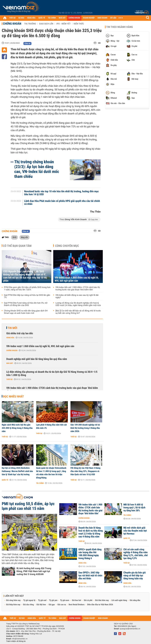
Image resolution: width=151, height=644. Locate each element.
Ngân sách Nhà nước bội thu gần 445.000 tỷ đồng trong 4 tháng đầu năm (17, 428)
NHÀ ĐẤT (62, 18)
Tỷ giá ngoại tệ (29, 600)
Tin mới (12, 328)
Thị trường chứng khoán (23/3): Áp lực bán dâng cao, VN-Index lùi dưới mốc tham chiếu (37, 169)
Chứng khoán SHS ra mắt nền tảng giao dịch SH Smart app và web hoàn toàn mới (26, 312)
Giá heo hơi (76, 600)
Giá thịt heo (41, 605)
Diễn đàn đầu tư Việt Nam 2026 (100, 605)
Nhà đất (10, 363)
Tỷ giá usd (42, 600)
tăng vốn (24, 237)
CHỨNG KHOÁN (74, 18)
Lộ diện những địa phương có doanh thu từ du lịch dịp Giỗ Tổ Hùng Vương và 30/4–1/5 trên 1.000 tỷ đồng (52, 374)
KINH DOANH (102, 18)
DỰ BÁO (21, 18)
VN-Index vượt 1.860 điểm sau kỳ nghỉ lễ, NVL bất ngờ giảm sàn (77, 279)
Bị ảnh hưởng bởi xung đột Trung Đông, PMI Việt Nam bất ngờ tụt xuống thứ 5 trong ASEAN (34, 571)
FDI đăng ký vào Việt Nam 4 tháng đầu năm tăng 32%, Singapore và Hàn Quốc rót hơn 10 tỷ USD (85, 471)
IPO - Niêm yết (63, 24)
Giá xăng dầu (135, 600)
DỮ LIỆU (113, 18)
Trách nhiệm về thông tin (16, 641)
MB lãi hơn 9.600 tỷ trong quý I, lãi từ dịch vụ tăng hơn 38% (134, 508)
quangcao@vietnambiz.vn (130, 629)
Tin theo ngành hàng (120, 27)
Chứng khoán (12, 24)
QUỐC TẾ (42, 18)
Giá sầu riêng (28, 605)
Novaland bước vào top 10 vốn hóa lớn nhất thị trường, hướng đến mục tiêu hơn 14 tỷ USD (61, 193)
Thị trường (30, 24)
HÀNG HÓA (31, 18)
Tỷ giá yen (53, 600)
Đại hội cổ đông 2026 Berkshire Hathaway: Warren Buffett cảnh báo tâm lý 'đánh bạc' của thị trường (17, 471)
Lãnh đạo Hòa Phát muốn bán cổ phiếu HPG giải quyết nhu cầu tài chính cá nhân (62, 203)
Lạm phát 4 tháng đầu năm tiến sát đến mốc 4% (51, 426)
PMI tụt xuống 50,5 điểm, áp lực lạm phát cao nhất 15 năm (28, 506)
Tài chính (40, 483)
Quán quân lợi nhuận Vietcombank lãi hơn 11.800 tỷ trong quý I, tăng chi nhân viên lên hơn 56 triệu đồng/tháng (51, 473)
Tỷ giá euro (65, 600)
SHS (14, 237)
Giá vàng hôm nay (13, 600)
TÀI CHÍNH (52, 18)
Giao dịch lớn (46, 24)
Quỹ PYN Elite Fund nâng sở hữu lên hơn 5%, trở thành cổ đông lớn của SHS (26, 304)
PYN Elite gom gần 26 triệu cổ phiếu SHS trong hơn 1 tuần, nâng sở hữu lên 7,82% (27, 289)
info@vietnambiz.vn (20, 639)
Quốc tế (5, 480)
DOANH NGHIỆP (89, 18)
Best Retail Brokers (77, 605)
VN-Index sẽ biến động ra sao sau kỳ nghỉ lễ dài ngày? (77, 296)
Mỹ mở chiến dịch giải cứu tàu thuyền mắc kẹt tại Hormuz (135, 531)
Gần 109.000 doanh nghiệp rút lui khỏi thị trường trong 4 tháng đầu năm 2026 (85, 428)
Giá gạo (52, 605)
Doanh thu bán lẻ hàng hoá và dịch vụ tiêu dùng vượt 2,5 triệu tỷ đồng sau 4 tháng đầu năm (91, 532)
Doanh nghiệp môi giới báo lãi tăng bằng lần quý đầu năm (37, 359)
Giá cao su (62, 605)
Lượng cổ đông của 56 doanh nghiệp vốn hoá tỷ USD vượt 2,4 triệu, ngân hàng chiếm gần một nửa (78, 304)
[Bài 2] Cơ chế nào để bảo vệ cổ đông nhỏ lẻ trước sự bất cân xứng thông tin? (78, 312)
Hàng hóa (10, 338)
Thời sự (9, 379)
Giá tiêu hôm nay (102, 600)
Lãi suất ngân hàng (119, 600)
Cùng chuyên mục (67, 246)
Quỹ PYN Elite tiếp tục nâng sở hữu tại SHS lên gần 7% (27, 296)
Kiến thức (79, 24)
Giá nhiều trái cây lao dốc (20, 333)
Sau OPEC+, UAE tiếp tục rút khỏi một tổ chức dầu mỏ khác (90, 576)
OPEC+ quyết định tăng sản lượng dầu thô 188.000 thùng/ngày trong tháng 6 (90, 554)
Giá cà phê (88, 600)
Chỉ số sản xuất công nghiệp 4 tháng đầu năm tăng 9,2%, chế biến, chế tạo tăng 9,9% (136, 554)
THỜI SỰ (12, 18)
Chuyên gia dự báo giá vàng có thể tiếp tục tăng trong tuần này (134, 576)
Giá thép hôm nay (13, 605)
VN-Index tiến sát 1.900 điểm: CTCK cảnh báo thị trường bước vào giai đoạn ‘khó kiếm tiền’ (78, 289)
